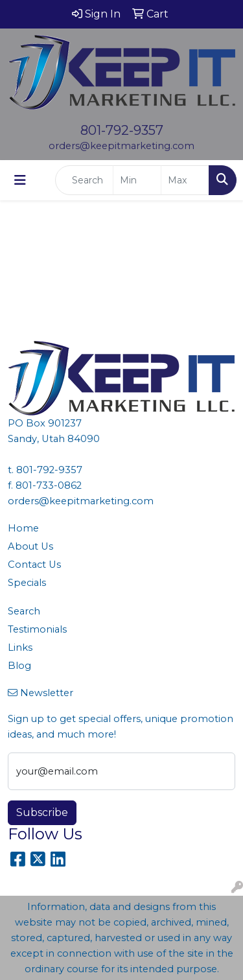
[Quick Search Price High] (185, 180)
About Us (30, 546)
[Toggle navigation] (20, 180)
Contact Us (34, 565)
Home (23, 528)
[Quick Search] (84, 180)
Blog (19, 666)
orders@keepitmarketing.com (121, 146)
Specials (27, 583)
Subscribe (42, 812)
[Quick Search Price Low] (137, 180)
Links (20, 647)
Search (24, 611)
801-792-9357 (122, 130)
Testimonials (37, 629)
